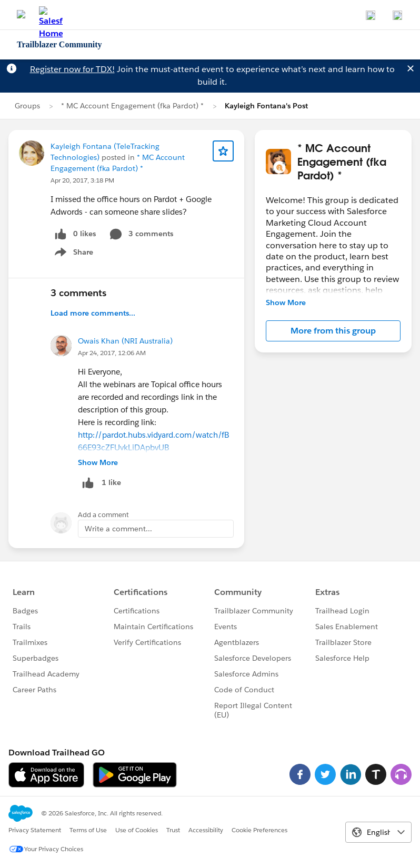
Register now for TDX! (72, 69)
